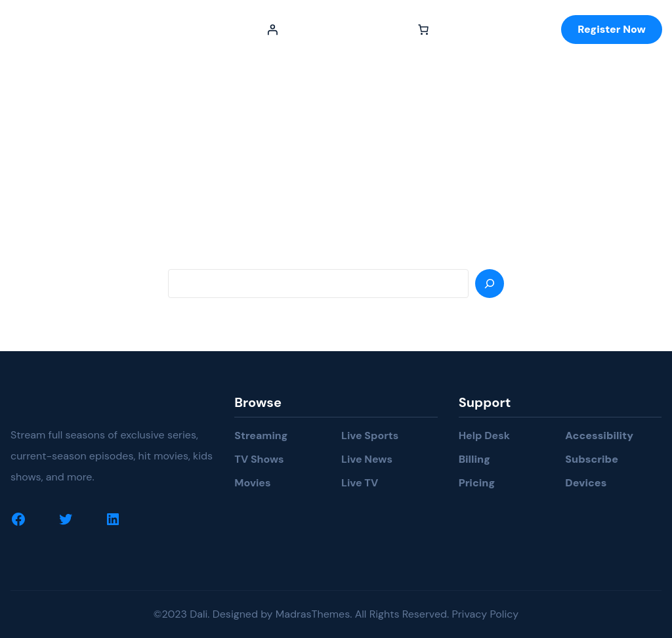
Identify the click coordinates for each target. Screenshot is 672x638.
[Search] (490, 284)
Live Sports (370, 436)
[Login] (272, 30)
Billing (474, 459)
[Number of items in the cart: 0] (423, 30)
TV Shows (259, 459)
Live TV (360, 483)
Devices (586, 483)
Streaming (261, 436)
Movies (252, 483)
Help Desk (484, 436)
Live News (367, 459)
